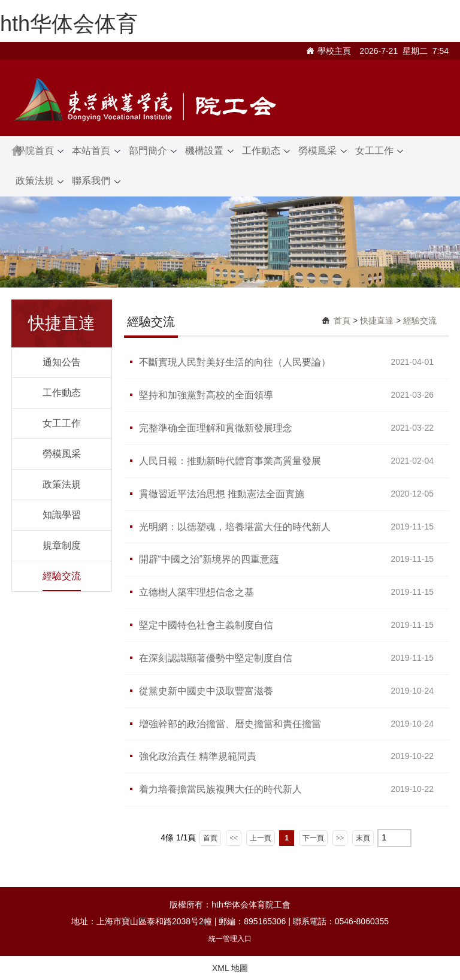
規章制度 (62, 545)
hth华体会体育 (69, 24)
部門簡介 (153, 151)
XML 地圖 (230, 968)
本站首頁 (96, 151)
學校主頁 (334, 51)
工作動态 (266, 151)
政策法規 (40, 181)
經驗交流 (62, 576)
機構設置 (209, 151)
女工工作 (379, 151)
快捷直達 (377, 320)
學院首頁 (40, 151)
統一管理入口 (230, 939)
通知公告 (62, 362)
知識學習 (62, 515)
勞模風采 (322, 151)
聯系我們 (96, 181)
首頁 (342, 320)
